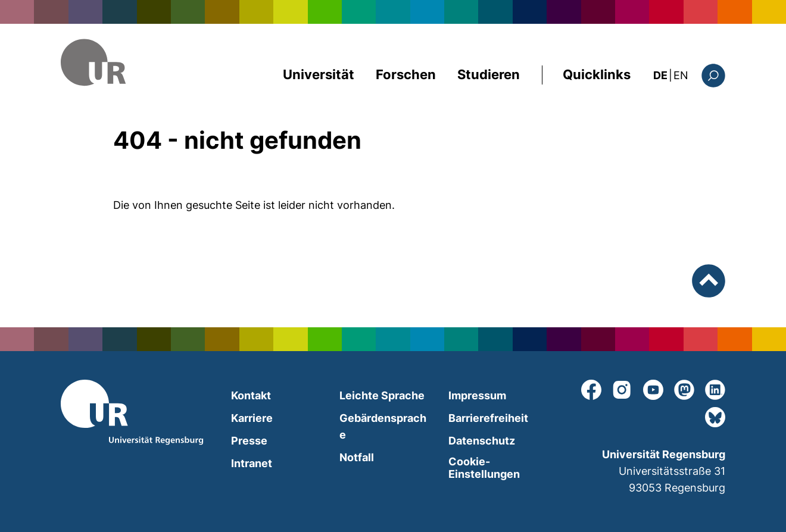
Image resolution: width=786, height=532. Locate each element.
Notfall (357, 457)
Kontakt (251, 395)
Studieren (489, 74)
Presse (249, 441)
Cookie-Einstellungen (484, 468)
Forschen (406, 74)
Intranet (252, 463)
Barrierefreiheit (488, 418)
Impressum (477, 395)
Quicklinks (597, 74)
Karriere (252, 418)
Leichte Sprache (382, 395)
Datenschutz (482, 441)
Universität (319, 74)
